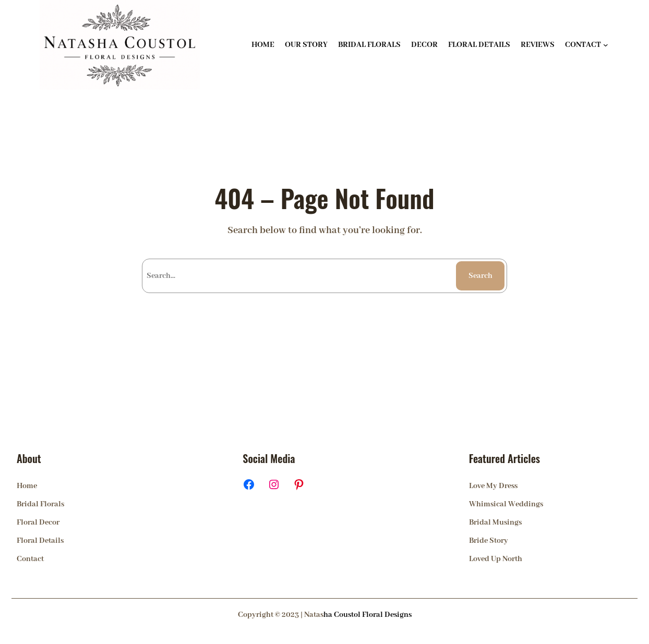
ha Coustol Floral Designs (368, 615)
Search (480, 276)
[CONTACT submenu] (606, 45)
